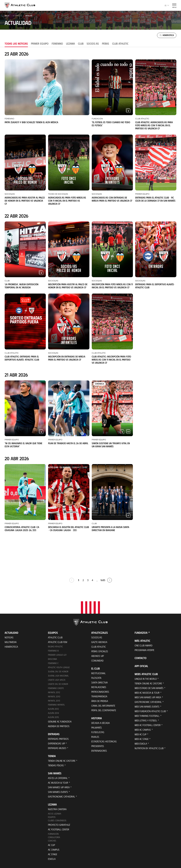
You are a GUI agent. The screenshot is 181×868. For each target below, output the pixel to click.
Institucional (98, 635)
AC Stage (53, 816)
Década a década (100, 685)
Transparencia (99, 658)
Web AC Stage (142, 701)
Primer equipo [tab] (40, 44)
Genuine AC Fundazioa (60, 683)
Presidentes (98, 708)
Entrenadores (99, 713)
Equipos (52, 779)
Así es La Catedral (58, 740)
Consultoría (54, 799)
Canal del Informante (103, 667)
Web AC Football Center (148, 687)
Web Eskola (141, 705)
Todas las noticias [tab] (16, 44)
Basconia (52, 621)
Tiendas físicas (56, 727)
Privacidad (86, 853)
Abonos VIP (98, 618)
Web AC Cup (140, 696)
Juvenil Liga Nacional (58, 637)
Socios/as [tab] (93, 44)
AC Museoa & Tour (58, 745)
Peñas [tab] (106, 44)
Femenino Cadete (56, 650)
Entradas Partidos (58, 701)
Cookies (74, 853)
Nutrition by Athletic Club (149, 710)
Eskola (52, 821)
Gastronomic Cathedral (61, 758)
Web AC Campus (143, 692)
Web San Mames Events (147, 668)
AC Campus (54, 812)
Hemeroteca (11, 608)
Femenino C (53, 625)
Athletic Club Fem (58, 604)
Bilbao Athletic (55, 608)
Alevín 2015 (53, 679)
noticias (29, 16)
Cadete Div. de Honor (58, 646)
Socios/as (97, 599)
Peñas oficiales (100, 613)
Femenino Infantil (56, 667)
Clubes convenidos (57, 782)
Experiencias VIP (56, 705)
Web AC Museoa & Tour (147, 654)
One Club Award (143, 607)
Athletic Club (55, 599)
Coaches (52, 803)
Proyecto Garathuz (59, 787)
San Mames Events (58, 754)
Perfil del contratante (104, 672)
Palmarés (97, 689)
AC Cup (51, 807)
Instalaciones (99, 649)
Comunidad (97, 622)
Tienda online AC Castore (62, 723)
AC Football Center (59, 791)
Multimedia (11, 604)
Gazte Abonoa (99, 604)
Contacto (141, 620)
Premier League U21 (57, 617)
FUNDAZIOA (141, 595)
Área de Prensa (100, 663)
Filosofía (96, 640)
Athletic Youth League (59, 629)
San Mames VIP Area (59, 749)
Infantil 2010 (54, 658)
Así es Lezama (55, 776)
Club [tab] (81, 44)
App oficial (141, 628)
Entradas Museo (57, 710)
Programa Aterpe (144, 612)
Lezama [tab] (70, 44)
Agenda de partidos (59, 688)
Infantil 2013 (54, 662)
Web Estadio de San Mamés (149, 650)
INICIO (7, 16)
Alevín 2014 (53, 675)
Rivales (95, 699)
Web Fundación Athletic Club (150, 673)
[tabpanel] (90, 293)
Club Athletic (99, 608)
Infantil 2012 (54, 654)
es (167, 5)
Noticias (9, 599)
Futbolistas (98, 694)
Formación (53, 796)
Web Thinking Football (147, 678)
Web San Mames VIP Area (148, 659)
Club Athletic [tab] (120, 44)
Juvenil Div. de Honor (58, 633)
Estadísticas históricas (104, 703)
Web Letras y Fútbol (146, 682)
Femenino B (53, 612)
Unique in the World (146, 641)
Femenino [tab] (57, 44)
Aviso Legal (100, 853)
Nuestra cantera (57, 771)
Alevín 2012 (53, 671)
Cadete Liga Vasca (57, 642)
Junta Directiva (99, 644)
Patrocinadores (100, 654)
